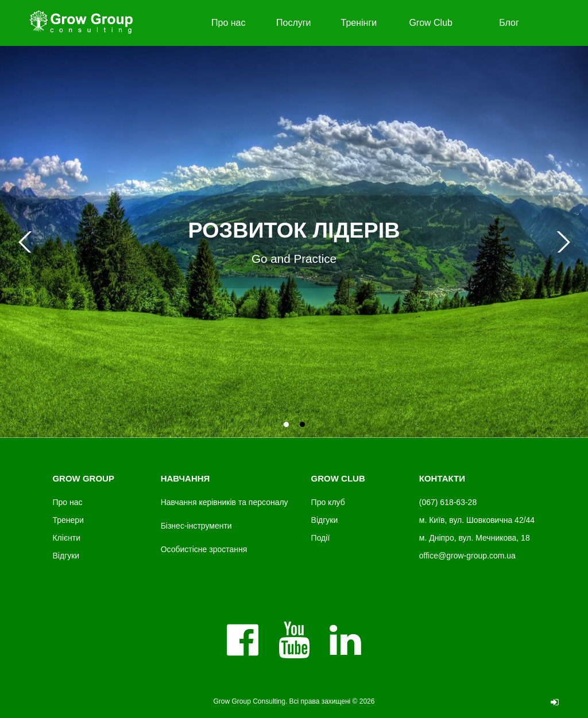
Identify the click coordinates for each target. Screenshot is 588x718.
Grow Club (431, 23)
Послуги (294, 23)
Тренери (68, 520)
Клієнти (66, 538)
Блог (509, 23)
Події (321, 538)
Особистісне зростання (204, 549)
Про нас (228, 23)
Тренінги (359, 23)
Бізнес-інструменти (196, 526)
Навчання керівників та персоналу (225, 502)
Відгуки (66, 556)
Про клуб (328, 502)
